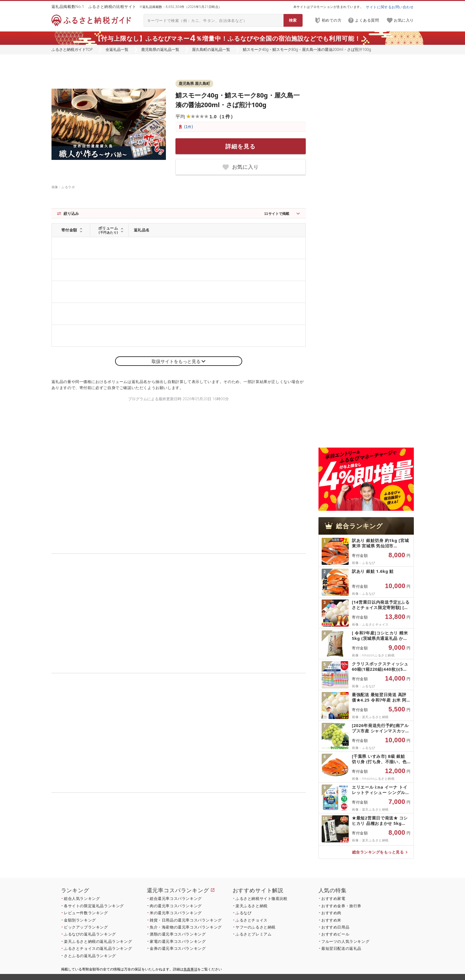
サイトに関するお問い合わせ (390, 7)
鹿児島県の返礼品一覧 (160, 49)
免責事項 (190, 969)
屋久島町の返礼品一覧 (211, 49)
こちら (219, 843)
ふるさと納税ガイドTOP (72, 49)
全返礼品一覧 (117, 49)
